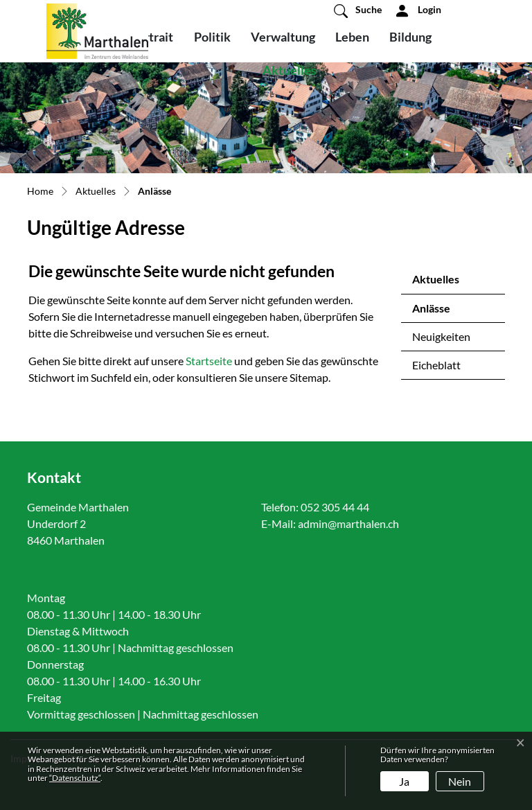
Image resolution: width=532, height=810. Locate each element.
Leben (352, 37)
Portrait (151, 37)
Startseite (209, 361)
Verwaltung (283, 37)
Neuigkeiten (441, 336)
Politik (212, 37)
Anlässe (449, 312)
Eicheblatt (436, 365)
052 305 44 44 (335, 507)
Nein (460, 781)
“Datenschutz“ (75, 778)
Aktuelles (290, 70)
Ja (404, 781)
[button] (358, 10)
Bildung (410, 37)
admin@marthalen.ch (348, 523)
